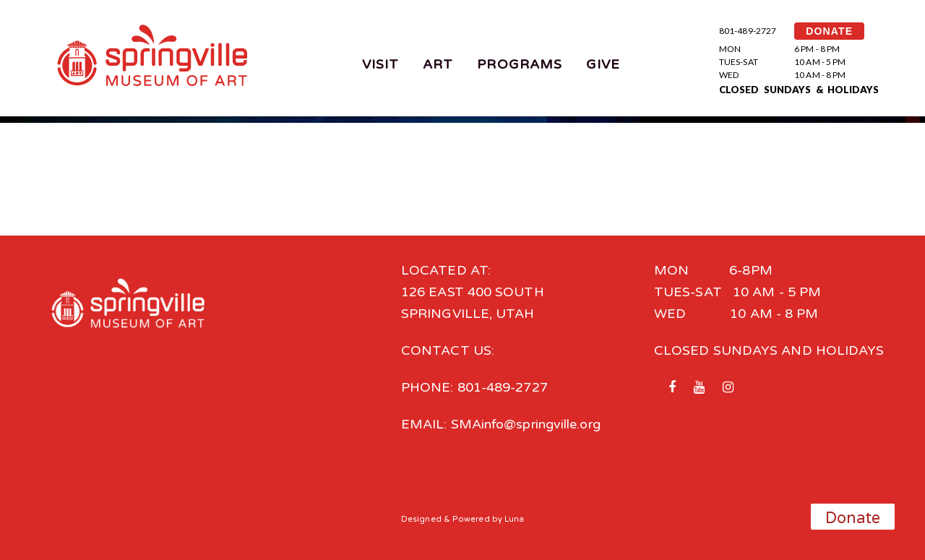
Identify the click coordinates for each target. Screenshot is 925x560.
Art (438, 64)
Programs (520, 64)
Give (603, 64)
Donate (853, 518)
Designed (421, 519)
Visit (380, 64)
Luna (514, 519)
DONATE (829, 31)
